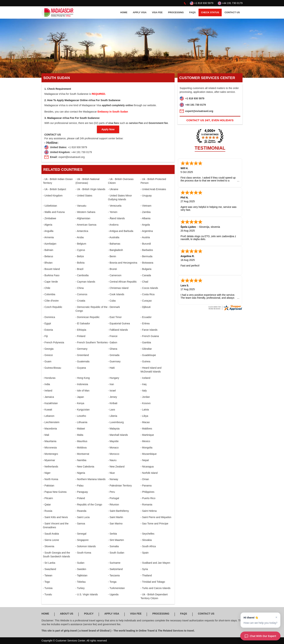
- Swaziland (49, 569)
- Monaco (113, 448)
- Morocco (114, 454)
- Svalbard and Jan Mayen (155, 563)
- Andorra (113, 225)
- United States (84, 196)
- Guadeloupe (148, 355)
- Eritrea (145, 323)
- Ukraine (113, 189)
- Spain (145, 553)
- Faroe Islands (149, 330)
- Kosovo (146, 403)
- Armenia (48, 237)
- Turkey (80, 588)
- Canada (146, 275)
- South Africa (148, 546)
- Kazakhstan (50, 403)
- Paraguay (82, 492)
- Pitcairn (48, 498)
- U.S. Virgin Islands (87, 594)
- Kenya (80, 403)
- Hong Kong (83, 378)
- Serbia (112, 534)
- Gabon (113, 342)
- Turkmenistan (116, 588)
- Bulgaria (146, 269)
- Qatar (47, 505)
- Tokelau (81, 582)
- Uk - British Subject (55, 189)
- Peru (111, 492)
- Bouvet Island (51, 269)
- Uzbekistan (50, 206)
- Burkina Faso (51, 275)
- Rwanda (81, 511)
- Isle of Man (83, 391)
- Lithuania (81, 422)
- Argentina (147, 231)
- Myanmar (49, 460)
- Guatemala (83, 361)
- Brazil (80, 269)
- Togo (46, 582)
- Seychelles (147, 534)
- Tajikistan (82, 575)
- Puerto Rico (148, 498)
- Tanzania (114, 575)
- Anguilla (48, 231)
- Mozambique (149, 454)
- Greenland (82, 355)
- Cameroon (115, 275)
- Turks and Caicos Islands (155, 588)
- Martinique (147, 435)
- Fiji (45, 336)
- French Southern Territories (92, 342)
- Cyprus (80, 250)
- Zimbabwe (50, 218)
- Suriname (114, 563)
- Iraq (144, 384)
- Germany (82, 349)
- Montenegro (50, 454)
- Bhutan (48, 263)
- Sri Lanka (49, 563)
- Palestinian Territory (120, 486)
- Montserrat (82, 454)
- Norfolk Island (149, 473)
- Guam (47, 361)
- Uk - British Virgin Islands (90, 189)
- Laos (111, 410)
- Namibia (81, 460)
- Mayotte (113, 441)
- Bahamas (114, 244)
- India (46, 384)
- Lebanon (49, 416)
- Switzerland (115, 569)
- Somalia (113, 546)
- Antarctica (82, 231)
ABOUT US (67, 614)
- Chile (47, 288)
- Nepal (145, 460)
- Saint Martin (115, 517)
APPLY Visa (140, 12)
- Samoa (80, 524)
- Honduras (49, 378)
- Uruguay (146, 196)
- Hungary (113, 378)
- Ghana (113, 349)
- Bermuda (146, 256)
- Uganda (113, 594)
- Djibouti (146, 307)
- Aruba (80, 237)
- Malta (79, 435)
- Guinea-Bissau (52, 368)
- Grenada (114, 355)
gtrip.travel (70, 631)
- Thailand (146, 575)
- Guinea (145, 361)
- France (113, 336)
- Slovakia (146, 540)
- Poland (80, 498)
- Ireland (48, 391)
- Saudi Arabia (51, 534)
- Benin (112, 256)
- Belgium (81, 244)
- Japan (80, 397)
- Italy (144, 391)
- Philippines (147, 492)
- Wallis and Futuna (54, 212)
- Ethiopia (81, 330)
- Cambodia (82, 275)
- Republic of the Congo (89, 505)
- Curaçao (146, 301)
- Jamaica (48, 397)
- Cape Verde (50, 282)
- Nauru (112, 460)
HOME (124, 12)
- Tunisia (48, 588)
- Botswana (147, 263)
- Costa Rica (148, 294)
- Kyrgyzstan (83, 410)
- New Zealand (116, 467)
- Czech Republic (53, 307)
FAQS (192, 12)
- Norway (113, 479)
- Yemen (113, 212)
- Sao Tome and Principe (154, 524)
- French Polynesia (54, 342)
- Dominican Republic (88, 317)
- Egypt (47, 323)
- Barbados (147, 250)
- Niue (111, 473)
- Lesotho (81, 416)
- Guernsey (114, 361)
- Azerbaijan (50, 244)
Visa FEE (157, 12)
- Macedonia (50, 429)
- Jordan (145, 397)
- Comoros (81, 294)
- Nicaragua (147, 467)
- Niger (47, 473)
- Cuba (112, 301)
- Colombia (49, 294)
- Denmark (114, 307)
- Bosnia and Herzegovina (123, 263)
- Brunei (112, 269)
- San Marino (115, 524)
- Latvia (145, 410)
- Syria (144, 569)
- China (80, 288)
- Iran (111, 384)
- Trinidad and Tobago (153, 582)
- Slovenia (49, 546)
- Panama (146, 486)
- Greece (48, 355)
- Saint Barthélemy (118, 511)
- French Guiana (150, 336)
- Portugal (113, 498)
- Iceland (145, 378)
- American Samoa (86, 225)
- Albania (145, 218)
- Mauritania (50, 441)
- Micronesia (50, 448)
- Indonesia (82, 384)
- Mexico (145, 441)
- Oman (145, 479)
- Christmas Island (118, 288)
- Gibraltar (146, 349)
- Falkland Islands (118, 330)
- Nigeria (80, 473)
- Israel (112, 391)
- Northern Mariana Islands (91, 479)
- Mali (46, 435)
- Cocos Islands (149, 288)
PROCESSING (176, 12)
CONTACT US (232, 12)
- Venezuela (115, 206)
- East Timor (115, 317)
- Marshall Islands (118, 435)
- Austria (145, 237)
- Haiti (111, 368)
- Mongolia (146, 448)
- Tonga (112, 582)
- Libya (144, 416)
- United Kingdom (53, 196)
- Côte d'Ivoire (51, 301)
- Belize (80, 256)
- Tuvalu (47, 594)
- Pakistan (49, 486)
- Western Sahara (85, 212)
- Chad (144, 282)
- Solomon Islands (86, 546)
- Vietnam (146, 206)
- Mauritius (81, 441)
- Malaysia (114, 429)
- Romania (146, 505)
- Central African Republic (122, 282)
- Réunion (113, 505)
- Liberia (113, 416)
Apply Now (108, 129)
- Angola (145, 225)
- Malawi (80, 429)
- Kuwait (48, 410)
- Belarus (48, 256)
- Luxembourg (116, 422)
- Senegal (81, 534)
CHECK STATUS (210, 12)
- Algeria (48, 225)
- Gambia (146, 342)
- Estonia (48, 330)
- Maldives (146, 429)
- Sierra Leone (51, 540)
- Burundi (146, 244)
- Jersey (112, 397)
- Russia (48, 511)
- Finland (80, 336)
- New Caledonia (85, 467)
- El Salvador (83, 323)
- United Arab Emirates (153, 189)
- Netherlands (51, 467)
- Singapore (82, 540)
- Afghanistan (83, 218)
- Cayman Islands (85, 282)
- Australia (114, 237)
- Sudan (80, 563)
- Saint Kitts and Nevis (55, 517)
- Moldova (81, 448)
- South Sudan (116, 553)
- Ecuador (146, 317)
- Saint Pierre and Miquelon (156, 517)
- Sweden (81, 569)
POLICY (89, 614)
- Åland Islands (116, 218)
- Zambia (146, 212)
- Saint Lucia (83, 517)
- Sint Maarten (116, 540)
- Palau (80, 486)
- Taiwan (48, 575)
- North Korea (51, 479)
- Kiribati (113, 403)
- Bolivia (80, 263)
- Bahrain (48, 250)
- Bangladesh (115, 250)
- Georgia (48, 349)
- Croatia (80, 301)
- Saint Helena (149, 511)
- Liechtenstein (51, 422)
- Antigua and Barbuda (121, 231)
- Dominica (49, 317)
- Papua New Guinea (55, 492)
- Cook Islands (116, 294)
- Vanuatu (81, 206)
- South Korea (83, 553)
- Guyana (81, 368)
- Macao (145, 422)
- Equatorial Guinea (119, 323)
